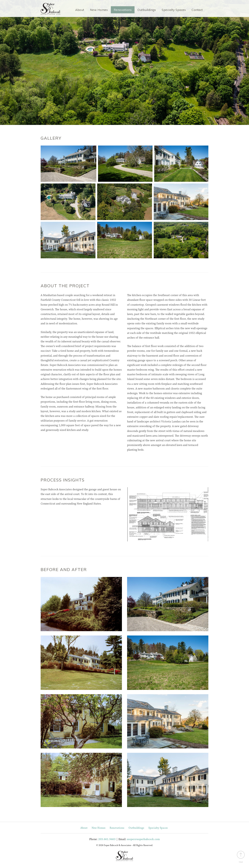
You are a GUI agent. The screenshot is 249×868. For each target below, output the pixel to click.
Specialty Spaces (174, 10)
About (80, 10)
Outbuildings (147, 10)
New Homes (99, 10)
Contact (197, 10)
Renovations (123, 10)
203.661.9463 (107, 840)
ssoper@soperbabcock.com (143, 840)
